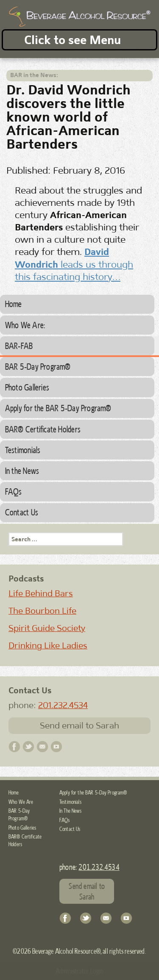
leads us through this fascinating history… (74, 264)
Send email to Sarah (79, 725)
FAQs (14, 491)
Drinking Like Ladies (48, 645)
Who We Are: (25, 325)
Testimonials (23, 450)
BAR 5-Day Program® (38, 366)
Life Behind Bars (41, 593)
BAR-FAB (19, 346)
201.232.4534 (63, 705)
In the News (22, 471)
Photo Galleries (27, 387)
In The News (71, 811)
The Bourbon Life (42, 611)
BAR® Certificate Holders (43, 429)
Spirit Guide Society (47, 628)
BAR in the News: (34, 75)
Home (14, 304)
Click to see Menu (73, 40)
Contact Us (22, 512)
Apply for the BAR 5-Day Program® (58, 408)
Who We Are (21, 802)
